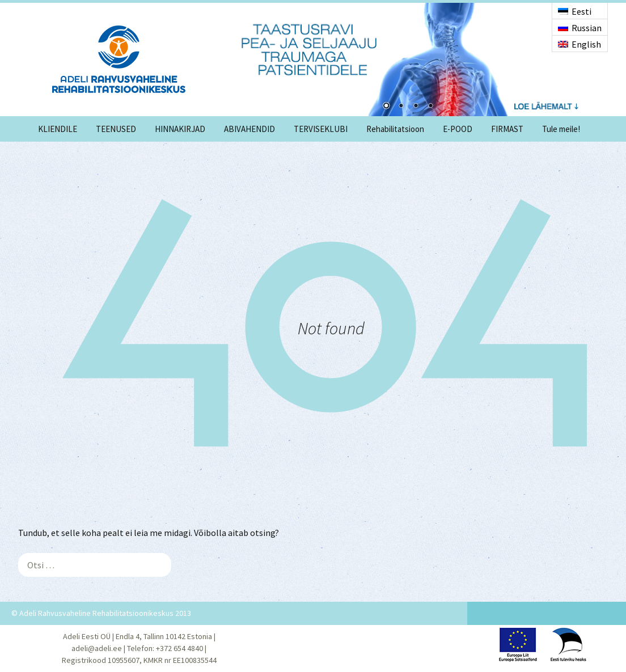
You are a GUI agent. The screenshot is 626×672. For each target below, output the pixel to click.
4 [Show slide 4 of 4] (430, 107)
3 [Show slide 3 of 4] (416, 107)
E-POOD (458, 129)
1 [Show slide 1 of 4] (386, 107)
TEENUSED (116, 129)
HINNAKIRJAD (180, 129)
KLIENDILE (58, 129)
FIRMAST (507, 129)
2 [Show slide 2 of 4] (401, 107)
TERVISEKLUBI (321, 129)
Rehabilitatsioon (395, 129)
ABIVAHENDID (249, 129)
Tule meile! (561, 129)
